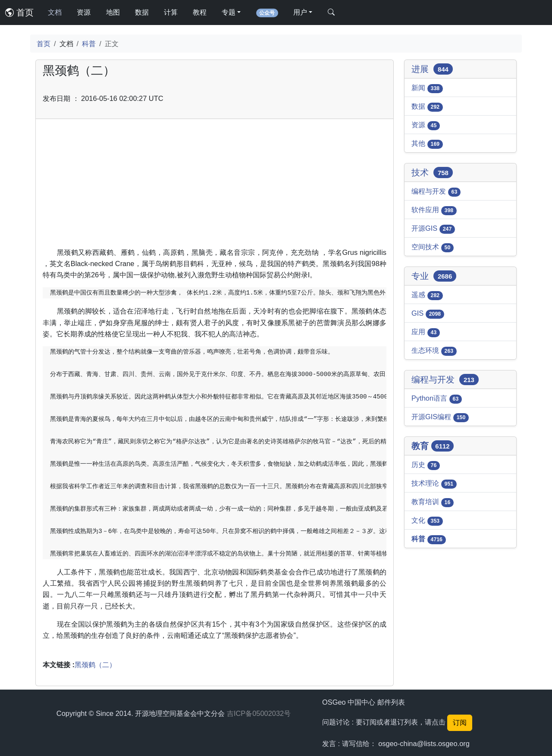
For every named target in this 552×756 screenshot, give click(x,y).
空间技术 (433, 248)
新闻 (427, 88)
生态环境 (434, 351)
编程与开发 (436, 192)
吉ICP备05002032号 (259, 713)
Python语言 (437, 399)
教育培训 (433, 502)
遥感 (427, 295)
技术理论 (434, 484)
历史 (426, 465)
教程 (200, 12)
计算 (171, 12)
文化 (427, 521)
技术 (432, 173)
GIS (428, 314)
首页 (19, 13)
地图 (113, 12)
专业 (434, 276)
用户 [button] (300, 12)
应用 (426, 333)
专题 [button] (229, 12)
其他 (427, 144)
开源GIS (433, 229)
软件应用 (434, 210)
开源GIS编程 (440, 417)
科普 (89, 44)
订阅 (460, 723)
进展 (432, 69)
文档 (55, 12)
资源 (84, 12)
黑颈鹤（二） (95, 665)
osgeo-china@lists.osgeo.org (424, 743)
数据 (142, 12)
